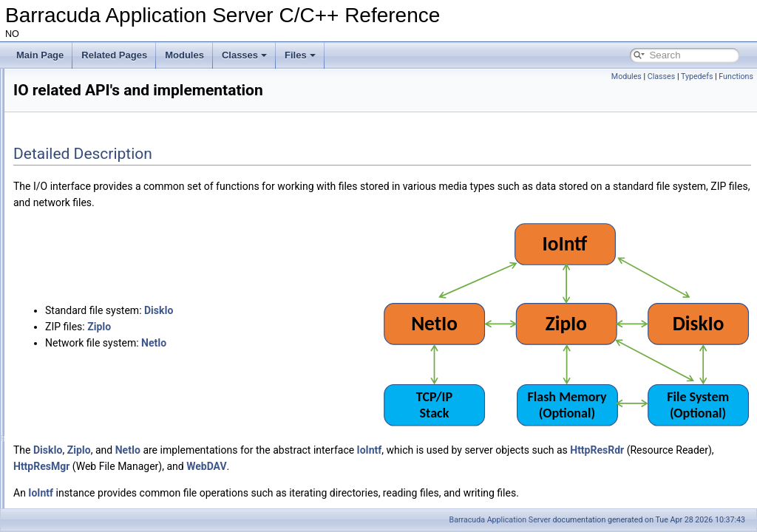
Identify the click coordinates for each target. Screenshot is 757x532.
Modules (184, 55)
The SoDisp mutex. (63, 194)
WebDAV (551, 414)
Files (300, 55)
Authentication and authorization (100, 373)
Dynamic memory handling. (91, 357)
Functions (736, 76)
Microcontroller (66, 243)
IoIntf (554, 398)
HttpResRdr (238, 414)
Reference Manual (61, 97)
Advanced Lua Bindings (72, 113)
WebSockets (62, 438)
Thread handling (69, 389)
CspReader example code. (78, 211)
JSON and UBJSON (65, 146)
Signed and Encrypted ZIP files (86, 162)
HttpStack (56, 454)
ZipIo (284, 300)
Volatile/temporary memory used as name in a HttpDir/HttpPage (150, 178)
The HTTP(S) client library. (89, 422)
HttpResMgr (386, 414)
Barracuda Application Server (500, 520)
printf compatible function (86, 324)
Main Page (40, 55)
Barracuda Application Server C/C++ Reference (106, 81)
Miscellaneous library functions (97, 341)
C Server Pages (68, 292)
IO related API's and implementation (108, 276)
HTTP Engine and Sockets (77, 129)
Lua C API (57, 406)
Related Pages (114, 55)
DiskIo (343, 284)
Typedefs (697, 76)
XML (46, 471)
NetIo (339, 316)
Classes (244, 55)
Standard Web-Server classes (96, 308)
